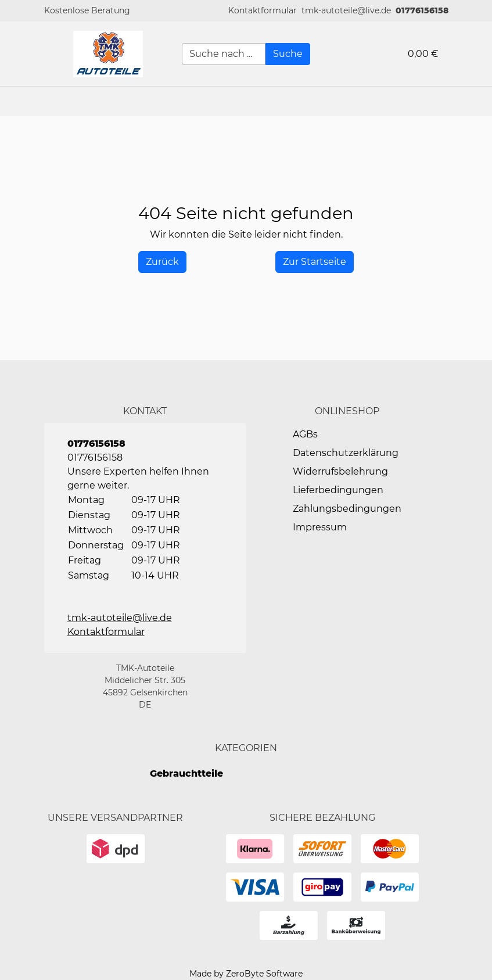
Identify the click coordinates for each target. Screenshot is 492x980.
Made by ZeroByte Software (246, 974)
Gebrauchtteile (186, 773)
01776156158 (422, 10)
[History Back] (162, 262)
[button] (263, 11)
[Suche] (288, 54)
